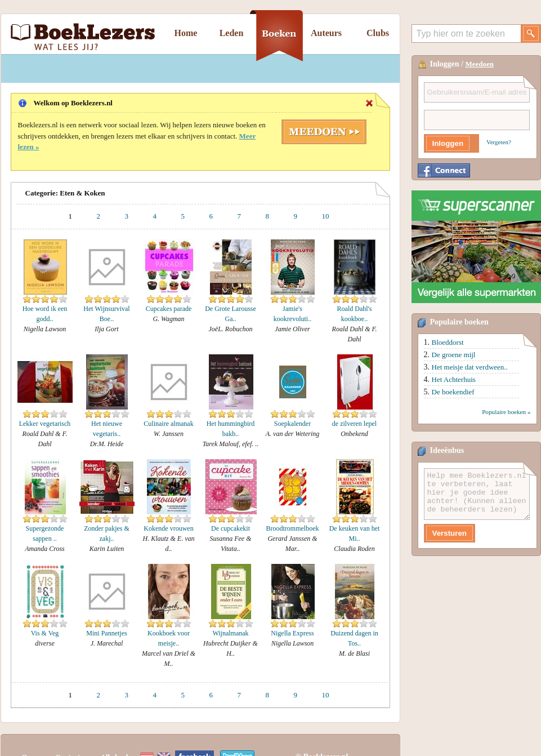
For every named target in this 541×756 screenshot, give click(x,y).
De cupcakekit (231, 528)
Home (186, 33)
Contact (68, 735)
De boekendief (453, 392)
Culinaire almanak (168, 424)
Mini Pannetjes (106, 633)
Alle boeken (119, 735)
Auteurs (326, 33)
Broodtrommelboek (293, 528)
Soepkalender (292, 424)
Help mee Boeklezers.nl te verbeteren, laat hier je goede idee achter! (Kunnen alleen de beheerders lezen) (477, 494)
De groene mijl (454, 355)
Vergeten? (499, 142)
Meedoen (480, 64)
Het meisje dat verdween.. (470, 367)
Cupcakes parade (169, 309)
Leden (232, 33)
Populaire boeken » (506, 412)
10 (326, 216)
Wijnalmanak (230, 633)
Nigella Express (292, 633)
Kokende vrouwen (168, 528)
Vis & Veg (45, 633)
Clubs (378, 33)
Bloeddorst (448, 342)
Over (30, 735)
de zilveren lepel (354, 424)
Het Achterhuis (454, 379)
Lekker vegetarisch (45, 424)
